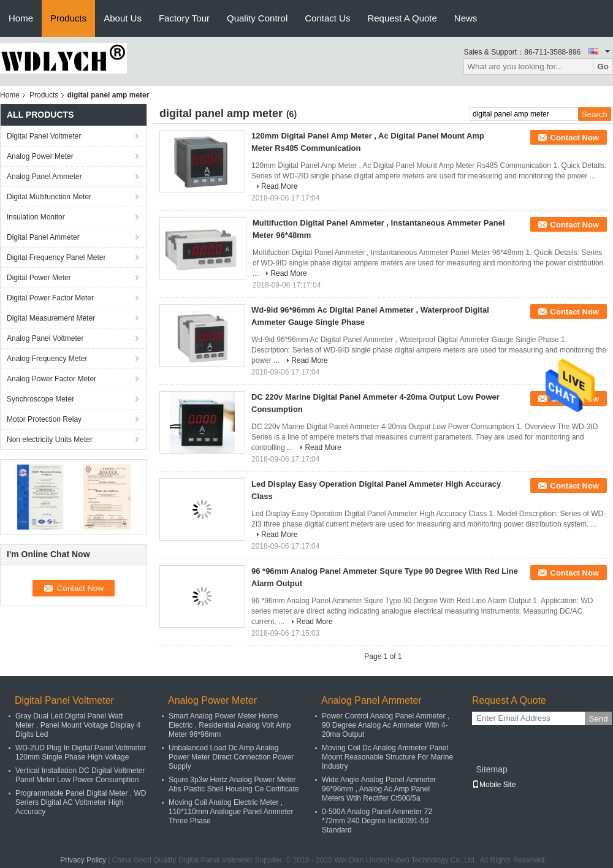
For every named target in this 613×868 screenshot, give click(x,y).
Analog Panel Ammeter (44, 177)
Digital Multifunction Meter (49, 197)
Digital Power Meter (39, 278)
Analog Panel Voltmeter (45, 338)
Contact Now (575, 138)
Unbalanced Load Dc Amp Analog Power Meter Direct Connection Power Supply (231, 757)
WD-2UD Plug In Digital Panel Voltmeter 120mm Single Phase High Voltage (81, 752)
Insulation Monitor (36, 217)
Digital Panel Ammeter (43, 237)
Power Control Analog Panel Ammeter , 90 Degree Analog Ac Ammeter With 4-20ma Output (386, 725)
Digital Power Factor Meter (50, 298)
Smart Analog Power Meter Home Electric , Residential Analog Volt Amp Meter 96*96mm (230, 725)
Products (68, 18)
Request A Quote (402, 18)
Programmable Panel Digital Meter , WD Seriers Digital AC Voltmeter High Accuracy (81, 802)
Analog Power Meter (40, 156)
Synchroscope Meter (40, 399)
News (466, 18)
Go (603, 67)
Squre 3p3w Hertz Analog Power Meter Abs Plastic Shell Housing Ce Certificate (234, 784)
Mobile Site (494, 785)
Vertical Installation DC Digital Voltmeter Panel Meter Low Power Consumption (80, 775)
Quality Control (257, 18)
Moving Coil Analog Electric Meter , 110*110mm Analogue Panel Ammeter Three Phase (231, 812)
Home (21, 18)
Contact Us (327, 18)
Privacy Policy (83, 860)
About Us (123, 18)
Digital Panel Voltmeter (44, 136)
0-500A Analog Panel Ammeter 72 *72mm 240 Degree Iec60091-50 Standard (377, 821)
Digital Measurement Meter (51, 318)
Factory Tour (184, 18)
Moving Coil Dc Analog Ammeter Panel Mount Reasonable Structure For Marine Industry (387, 757)
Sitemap (491, 769)
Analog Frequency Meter (47, 359)
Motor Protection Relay (44, 419)
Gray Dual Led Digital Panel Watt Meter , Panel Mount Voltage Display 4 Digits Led (78, 725)
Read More (279, 186)
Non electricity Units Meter (50, 440)
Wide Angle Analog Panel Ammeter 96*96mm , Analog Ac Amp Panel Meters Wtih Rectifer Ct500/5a (379, 789)
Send (598, 719)
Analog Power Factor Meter (51, 379)
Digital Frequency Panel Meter (56, 257)
